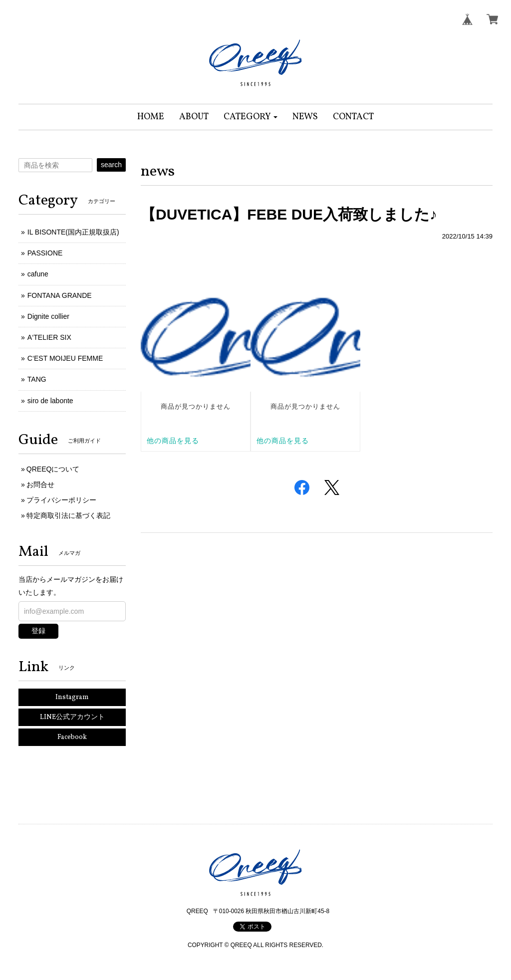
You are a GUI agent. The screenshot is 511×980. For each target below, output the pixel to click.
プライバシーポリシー (61, 500)
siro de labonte (50, 401)
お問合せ (40, 485)
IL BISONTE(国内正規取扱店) (73, 232)
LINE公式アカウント (72, 717)
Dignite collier (48, 316)
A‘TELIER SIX (49, 337)
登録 (38, 631)
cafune (38, 274)
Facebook (72, 737)
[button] (251, 117)
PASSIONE (45, 253)
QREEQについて (53, 469)
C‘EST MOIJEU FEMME (65, 358)
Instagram (72, 697)
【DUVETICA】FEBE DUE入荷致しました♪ (289, 214)
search (111, 165)
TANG (37, 379)
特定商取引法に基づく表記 (68, 515)
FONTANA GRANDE (60, 295)
